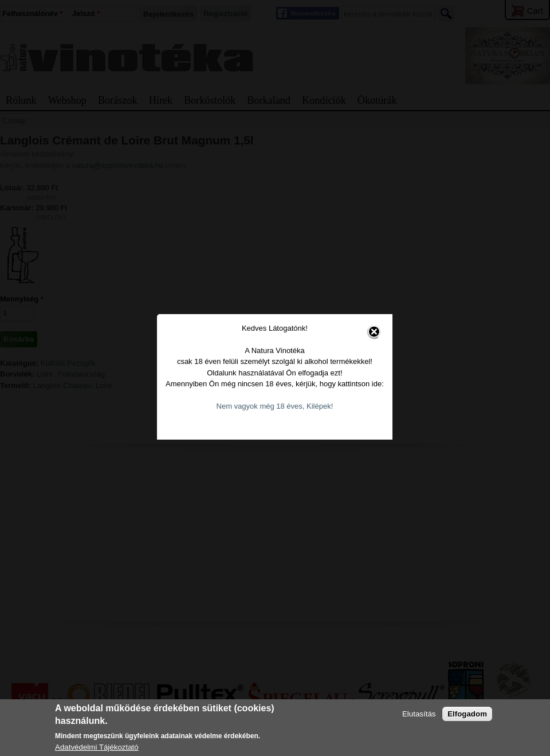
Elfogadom (467, 714)
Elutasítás (419, 714)
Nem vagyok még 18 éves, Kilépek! (273, 399)
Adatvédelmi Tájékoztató (97, 747)
